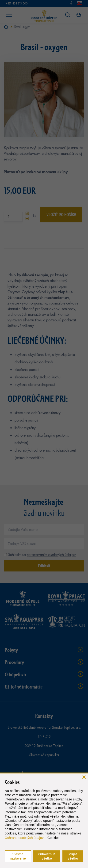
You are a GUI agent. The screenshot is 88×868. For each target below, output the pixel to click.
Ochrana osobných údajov (24, 838)
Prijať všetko (73, 856)
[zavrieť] (84, 777)
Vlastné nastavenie (18, 856)
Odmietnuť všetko (47, 856)
